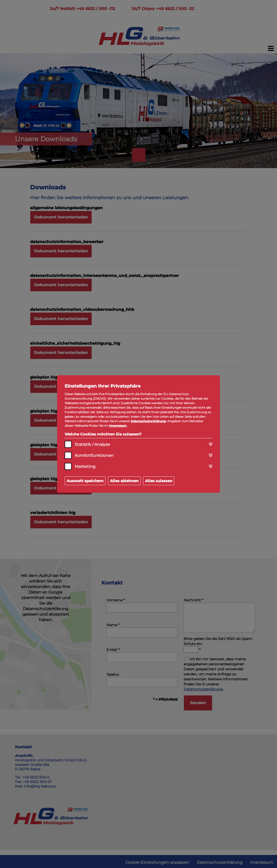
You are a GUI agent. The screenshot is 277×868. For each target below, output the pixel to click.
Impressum (118, 426)
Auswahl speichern (85, 481)
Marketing (85, 466)
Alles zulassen (159, 481)
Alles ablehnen (124, 481)
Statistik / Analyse (92, 444)
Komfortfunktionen (94, 455)
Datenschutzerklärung (148, 421)
